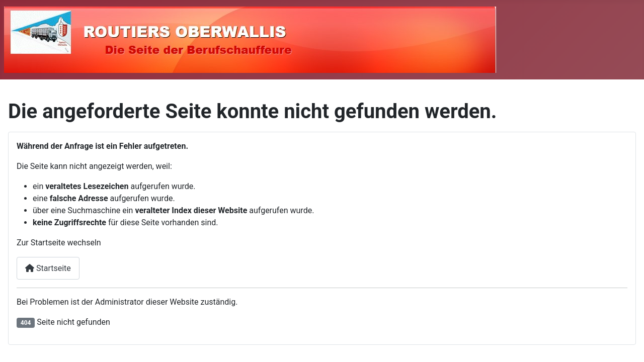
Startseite (48, 268)
